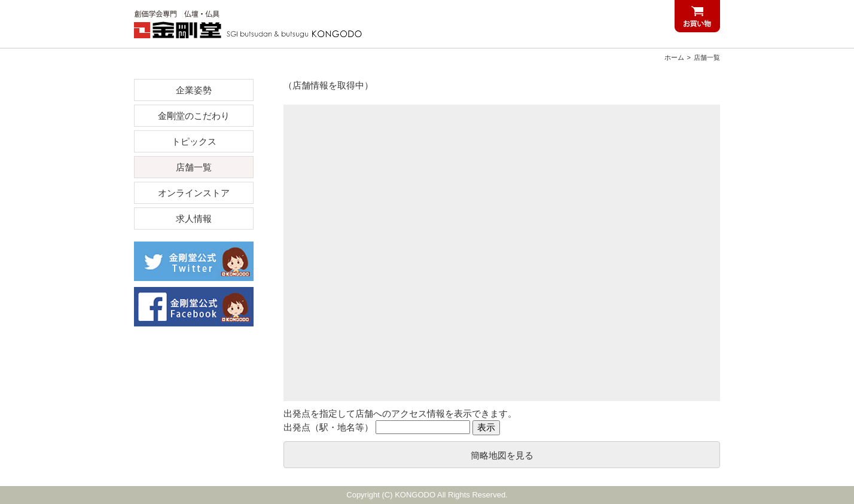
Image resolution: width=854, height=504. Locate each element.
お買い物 (697, 16)
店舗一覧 (707, 57)
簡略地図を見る (502, 455)
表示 (486, 427)
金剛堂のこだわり (194, 116)
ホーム (674, 57)
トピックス (194, 141)
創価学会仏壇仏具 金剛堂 (254, 24)
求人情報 (194, 219)
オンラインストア (194, 193)
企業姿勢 (194, 90)
